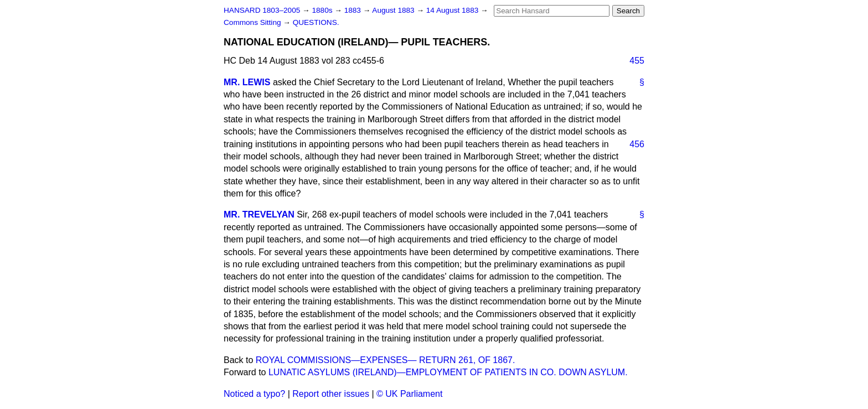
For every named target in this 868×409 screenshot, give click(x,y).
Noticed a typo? (254, 394)
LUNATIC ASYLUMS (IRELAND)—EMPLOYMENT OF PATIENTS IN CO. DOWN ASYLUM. (448, 372)
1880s (323, 10)
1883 (354, 10)
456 (637, 144)
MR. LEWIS (247, 82)
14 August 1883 (453, 10)
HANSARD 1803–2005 (262, 10)
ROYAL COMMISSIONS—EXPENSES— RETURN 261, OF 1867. (386, 360)
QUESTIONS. (316, 22)
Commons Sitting (253, 22)
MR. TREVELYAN (259, 214)
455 (637, 61)
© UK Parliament (409, 394)
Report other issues (331, 394)
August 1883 (394, 10)
